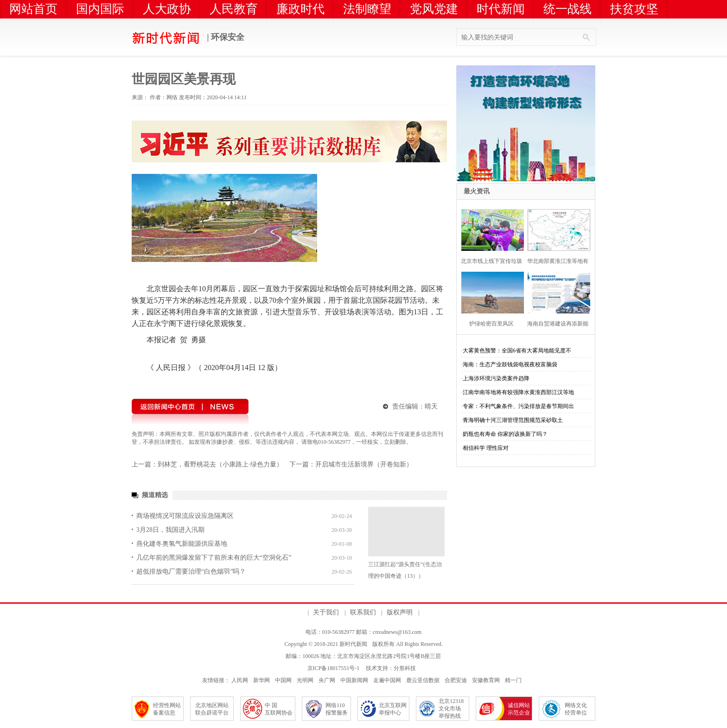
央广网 (327, 680)
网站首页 (33, 9)
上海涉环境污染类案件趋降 (496, 378)
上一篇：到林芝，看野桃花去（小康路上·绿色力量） (207, 464)
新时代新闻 (353, 644)
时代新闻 (501, 9)
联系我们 (363, 612)
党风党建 (434, 9)
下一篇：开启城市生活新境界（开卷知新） (351, 464)
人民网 (240, 680)
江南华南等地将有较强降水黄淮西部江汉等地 (518, 392)
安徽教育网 (486, 680)
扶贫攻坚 (634, 9)
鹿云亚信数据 (423, 680)
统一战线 (568, 9)
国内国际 (100, 9)
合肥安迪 (456, 680)
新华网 (261, 680)
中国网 (283, 680)
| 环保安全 (188, 38)
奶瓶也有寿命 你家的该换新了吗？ (505, 434)
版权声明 (400, 612)
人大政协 (167, 9)
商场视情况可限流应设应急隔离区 (185, 516)
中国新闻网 (354, 680)
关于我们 (326, 612)
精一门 (513, 680)
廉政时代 (300, 9)
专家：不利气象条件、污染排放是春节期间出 (518, 406)
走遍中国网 (387, 680)
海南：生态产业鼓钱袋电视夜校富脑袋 (510, 364)
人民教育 (234, 9)
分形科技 (405, 668)
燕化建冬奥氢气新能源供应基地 (182, 544)
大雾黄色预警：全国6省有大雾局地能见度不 (517, 351)
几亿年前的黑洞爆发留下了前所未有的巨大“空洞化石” (214, 558)
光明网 (305, 680)
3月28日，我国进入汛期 (170, 530)
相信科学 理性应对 (486, 448)
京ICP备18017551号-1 (334, 668)
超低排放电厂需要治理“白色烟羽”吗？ (191, 572)
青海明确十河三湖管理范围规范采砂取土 (513, 420)
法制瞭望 (367, 9)
